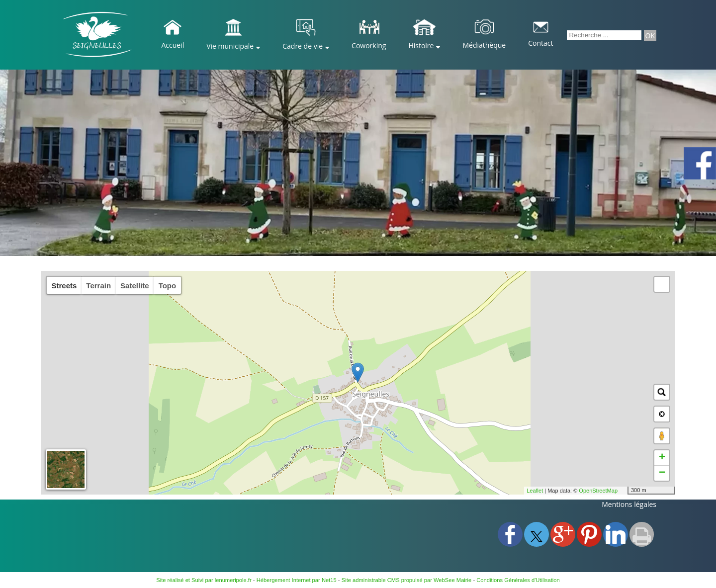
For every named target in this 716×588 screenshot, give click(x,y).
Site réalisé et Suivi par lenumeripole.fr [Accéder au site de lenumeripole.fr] (204, 580)
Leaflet (535, 491)
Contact (540, 43)
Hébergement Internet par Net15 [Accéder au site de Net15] (297, 580)
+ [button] (662, 458)
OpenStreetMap (598, 491)
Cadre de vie (303, 46)
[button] (662, 284)
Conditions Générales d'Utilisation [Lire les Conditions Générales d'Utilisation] (518, 580)
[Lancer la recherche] (650, 36)
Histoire (421, 45)
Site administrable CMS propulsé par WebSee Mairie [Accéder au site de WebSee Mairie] (407, 580)
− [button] (662, 473)
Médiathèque (484, 45)
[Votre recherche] (604, 35)
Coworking (369, 45)
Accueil (173, 45)
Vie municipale (230, 46)
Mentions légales (629, 504)
